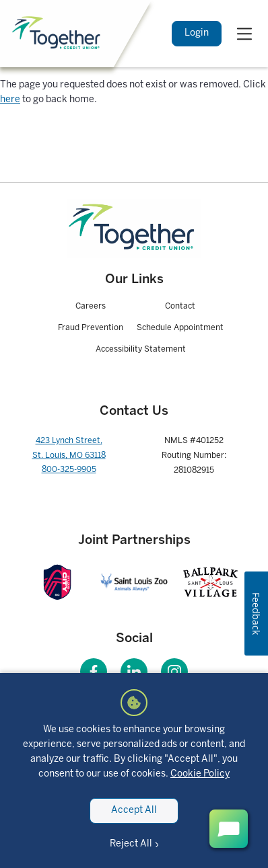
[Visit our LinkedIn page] (134, 672)
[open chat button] (229, 829)
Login (197, 33)
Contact (180, 306)
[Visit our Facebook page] (94, 672)
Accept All (134, 811)
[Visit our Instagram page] (174, 672)
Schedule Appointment (180, 328)
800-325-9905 (69, 470)
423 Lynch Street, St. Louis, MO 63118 (69, 448)
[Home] (58, 33)
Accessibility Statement (141, 349)
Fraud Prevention (91, 328)
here (10, 100)
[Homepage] (134, 228)
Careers (91, 306)
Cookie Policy (200, 774)
